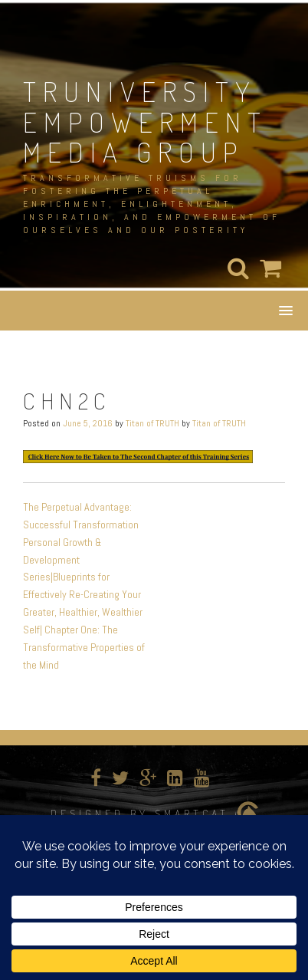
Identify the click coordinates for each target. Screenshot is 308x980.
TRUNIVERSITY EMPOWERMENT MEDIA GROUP (145, 122)
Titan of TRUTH (152, 423)
